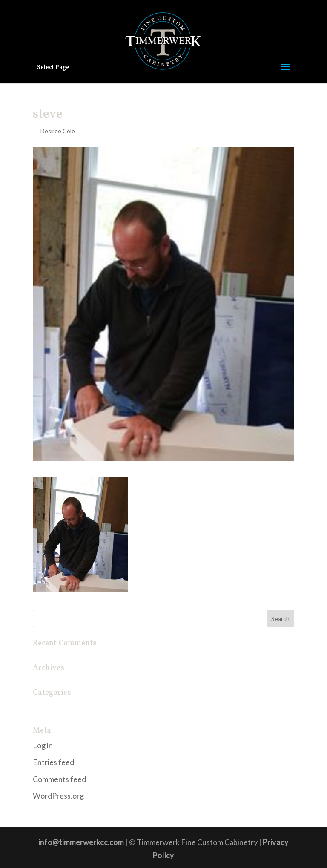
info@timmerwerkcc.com (81, 842)
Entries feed (53, 762)
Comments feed (59, 779)
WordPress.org (58, 796)
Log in (43, 745)
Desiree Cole (58, 131)
